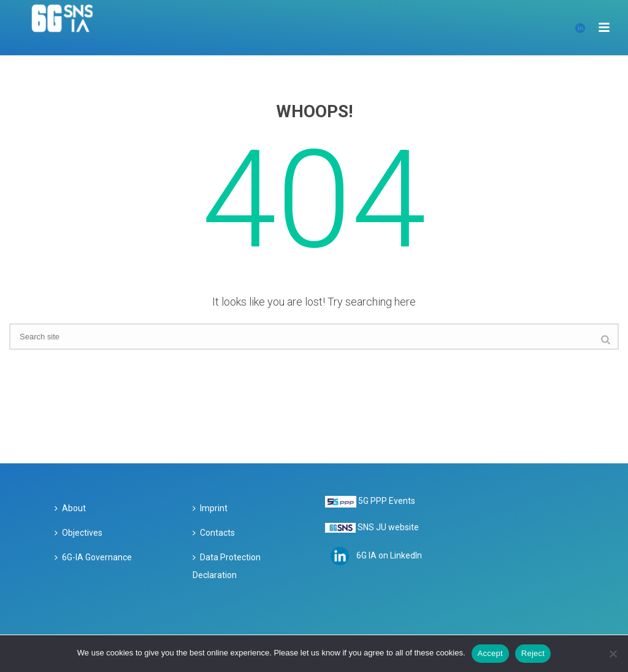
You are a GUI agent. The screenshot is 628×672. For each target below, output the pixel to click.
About (70, 508)
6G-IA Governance (93, 557)
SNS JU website (388, 527)
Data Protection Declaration (227, 566)
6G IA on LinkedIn (389, 555)
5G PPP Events (387, 501)
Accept (490, 653)
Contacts (214, 533)
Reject (533, 653)
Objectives (78, 533)
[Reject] (613, 654)
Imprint (210, 508)
